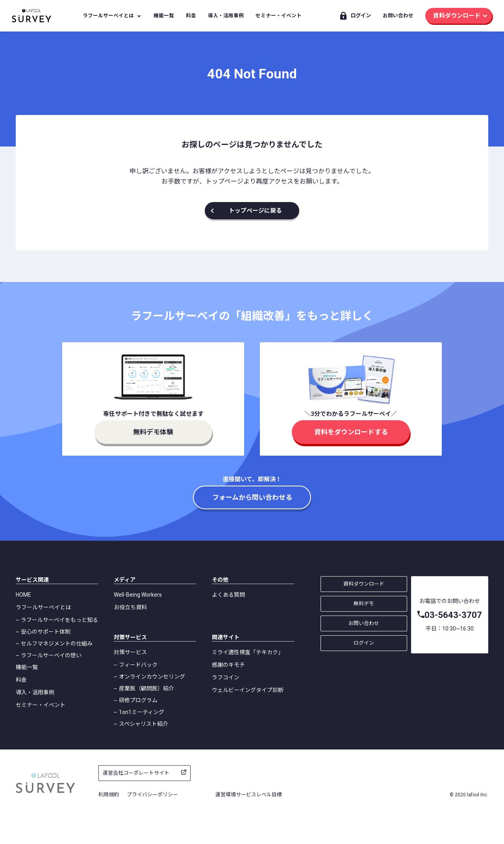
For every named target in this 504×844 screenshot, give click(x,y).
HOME (23, 595)
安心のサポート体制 (46, 632)
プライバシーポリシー (152, 795)
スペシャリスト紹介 (144, 724)
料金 (191, 16)
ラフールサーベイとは (108, 16)
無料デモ (364, 604)
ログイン (361, 16)
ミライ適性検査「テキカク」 (248, 652)
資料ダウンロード (457, 16)
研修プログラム (138, 700)
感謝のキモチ (228, 665)
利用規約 (109, 795)
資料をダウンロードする (351, 432)
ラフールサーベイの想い (51, 655)
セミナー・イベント (279, 16)
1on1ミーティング (142, 712)
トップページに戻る (255, 211)
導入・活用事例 (226, 16)
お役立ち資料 (130, 607)
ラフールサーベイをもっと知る (59, 620)
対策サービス (130, 652)
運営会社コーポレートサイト (136, 773)
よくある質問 (228, 595)
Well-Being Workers (138, 595)
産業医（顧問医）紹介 (146, 688)
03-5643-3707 (453, 615)
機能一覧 (164, 16)
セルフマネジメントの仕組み (57, 644)
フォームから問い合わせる (252, 497)
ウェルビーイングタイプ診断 (248, 690)
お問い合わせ (398, 16)
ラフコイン (226, 677)
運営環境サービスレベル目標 (249, 795)
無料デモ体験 (153, 432)
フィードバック (138, 665)
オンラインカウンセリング (152, 677)
